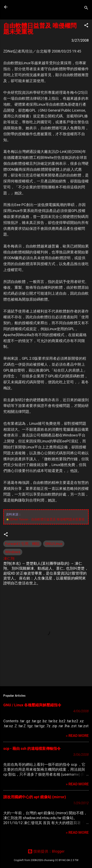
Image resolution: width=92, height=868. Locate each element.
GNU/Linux (54, 544)
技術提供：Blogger (46, 851)
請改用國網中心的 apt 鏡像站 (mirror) (35, 797)
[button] (86, 26)
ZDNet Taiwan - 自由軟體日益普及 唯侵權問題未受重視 (47, 519)
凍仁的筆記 (29, 7)
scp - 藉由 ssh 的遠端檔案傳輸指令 (32, 748)
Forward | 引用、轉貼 (22, 544)
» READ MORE (77, 736)
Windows (13, 552)
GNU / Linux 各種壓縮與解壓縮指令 (32, 705)
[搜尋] (86, 8)
